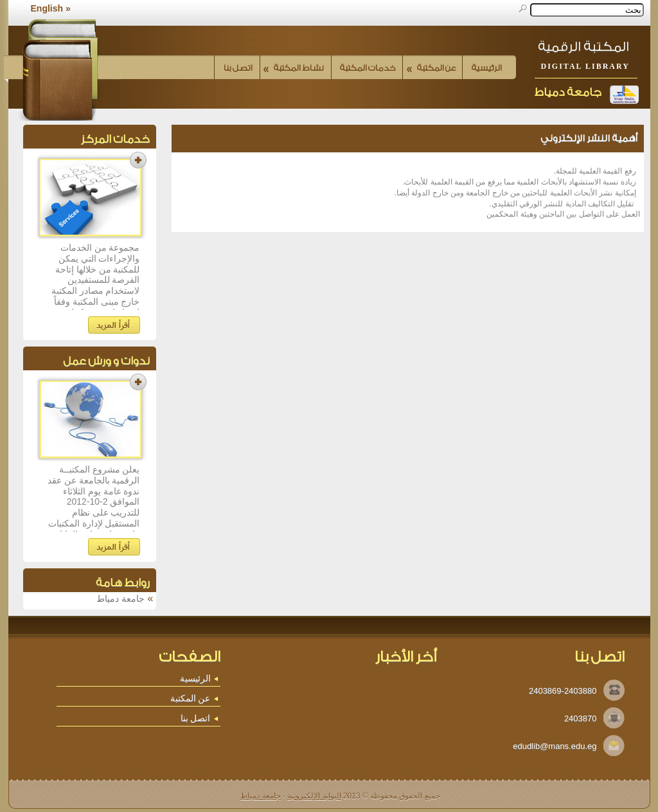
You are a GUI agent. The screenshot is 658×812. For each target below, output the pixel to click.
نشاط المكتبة (294, 68)
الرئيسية (487, 68)
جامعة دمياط (568, 92)
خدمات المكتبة (368, 68)
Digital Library (585, 66)
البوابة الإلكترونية (314, 796)
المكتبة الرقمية (583, 47)
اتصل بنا (238, 68)
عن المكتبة (431, 68)
